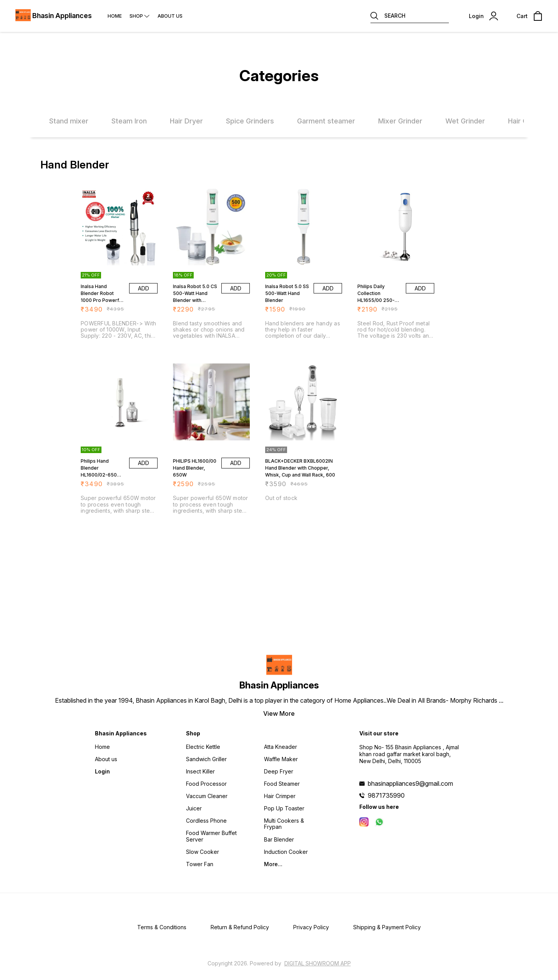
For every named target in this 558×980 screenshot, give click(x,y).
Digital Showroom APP (318, 963)
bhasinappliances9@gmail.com (410, 783)
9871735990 (386, 795)
